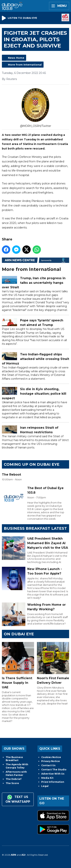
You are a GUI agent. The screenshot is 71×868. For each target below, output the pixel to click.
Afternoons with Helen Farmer (16, 773)
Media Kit (47, 778)
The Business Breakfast (14, 759)
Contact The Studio (54, 770)
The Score (12, 783)
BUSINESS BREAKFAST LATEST (35, 528)
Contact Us (48, 765)
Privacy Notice (51, 761)
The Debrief (14, 779)
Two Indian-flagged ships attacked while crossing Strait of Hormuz (35, 359)
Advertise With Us (53, 774)
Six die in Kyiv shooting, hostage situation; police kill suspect (34, 394)
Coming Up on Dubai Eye (32, 464)
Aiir (24, 855)
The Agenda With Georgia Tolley (17, 766)
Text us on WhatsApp (18, 799)
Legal (45, 786)
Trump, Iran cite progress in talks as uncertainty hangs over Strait (34, 283)
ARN (13, 855)
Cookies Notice (51, 757)
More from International (25, 65)
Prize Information (53, 782)
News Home (16, 58)
